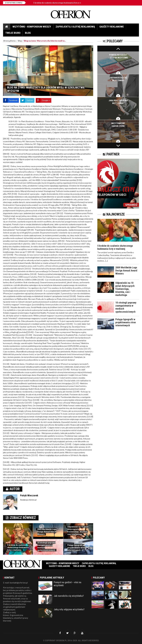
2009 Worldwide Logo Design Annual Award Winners (47, 532)
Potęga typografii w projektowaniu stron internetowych (76, 548)
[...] (107, 261)
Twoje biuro (13, 34)
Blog (28, 34)
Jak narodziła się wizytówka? (69, 596)
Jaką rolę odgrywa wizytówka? (69, 609)
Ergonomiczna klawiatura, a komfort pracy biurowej (16, 618)
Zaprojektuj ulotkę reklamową (75, 27)
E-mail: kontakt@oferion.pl (15, 583)
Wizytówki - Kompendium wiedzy (32, 27)
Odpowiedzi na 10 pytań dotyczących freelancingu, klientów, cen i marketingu (78, 530)
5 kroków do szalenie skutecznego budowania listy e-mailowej (61, 3)
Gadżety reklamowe (112, 27)
